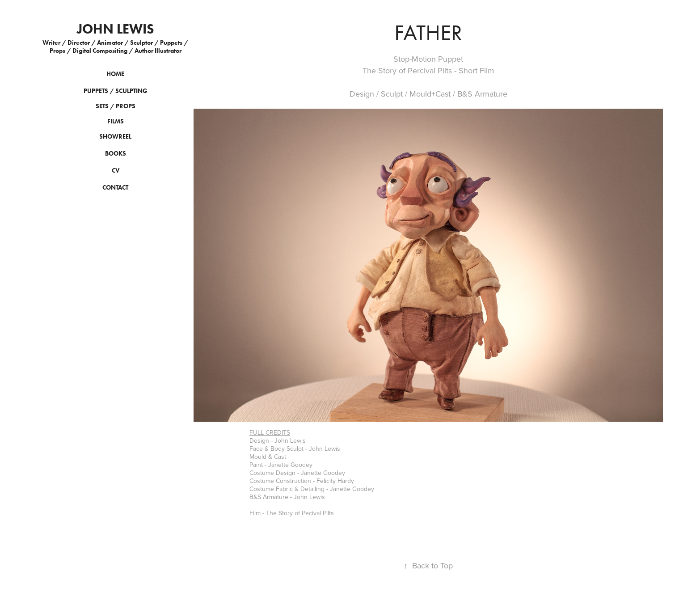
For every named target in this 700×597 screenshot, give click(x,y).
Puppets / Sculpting (116, 91)
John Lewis (116, 29)
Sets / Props (116, 106)
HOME (115, 74)
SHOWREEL (115, 137)
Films (116, 121)
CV (116, 171)
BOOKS (116, 154)
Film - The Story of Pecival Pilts (292, 513)
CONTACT (115, 188)
